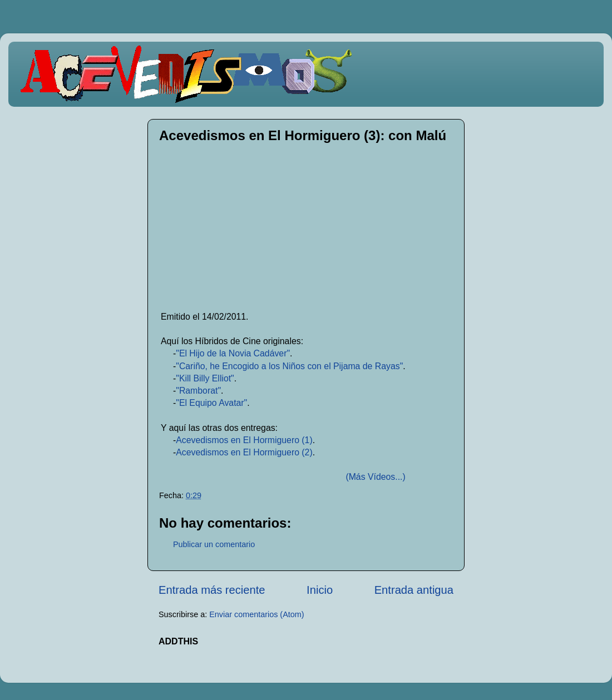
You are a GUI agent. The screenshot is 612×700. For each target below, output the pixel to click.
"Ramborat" (198, 391)
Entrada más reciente (212, 590)
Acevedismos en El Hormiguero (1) (244, 440)
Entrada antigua (414, 590)
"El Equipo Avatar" (211, 403)
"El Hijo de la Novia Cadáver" (233, 353)
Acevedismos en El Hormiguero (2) (244, 452)
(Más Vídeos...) (375, 477)
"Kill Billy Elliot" (205, 378)
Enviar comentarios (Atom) (256, 614)
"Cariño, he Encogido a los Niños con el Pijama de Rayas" (289, 366)
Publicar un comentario (214, 544)
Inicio (320, 590)
